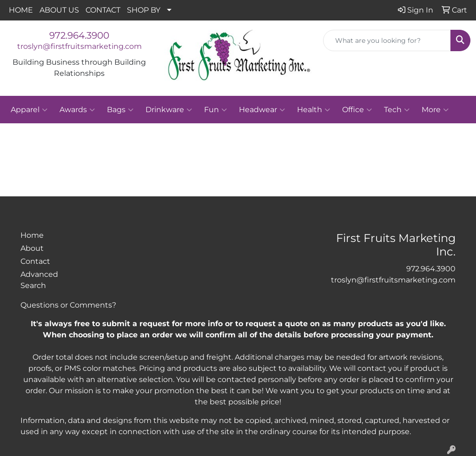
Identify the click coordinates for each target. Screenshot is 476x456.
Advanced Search (39, 280)
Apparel (29, 110)
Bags (120, 110)
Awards (77, 110)
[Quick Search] (387, 40)
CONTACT (103, 10)
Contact (35, 261)
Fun (215, 110)
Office (357, 110)
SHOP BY (144, 10)
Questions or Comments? (68, 305)
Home (32, 235)
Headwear (262, 110)
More (435, 110)
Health (314, 110)
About (32, 248)
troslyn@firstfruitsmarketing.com (79, 46)
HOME (21, 10)
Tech (397, 110)
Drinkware (169, 110)
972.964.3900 (79, 35)
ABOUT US (59, 10)
